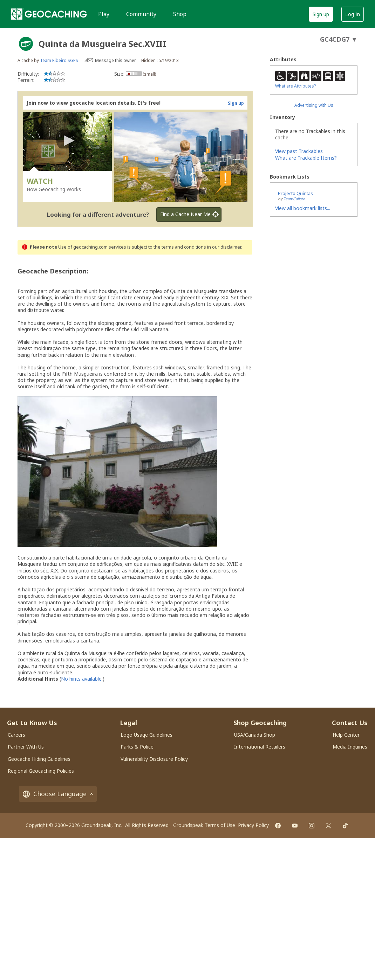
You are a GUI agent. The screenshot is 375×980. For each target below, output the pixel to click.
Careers (16, 735)
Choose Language (58, 794)
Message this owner (115, 60)
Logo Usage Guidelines (146, 735)
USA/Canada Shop (255, 735)
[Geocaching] (49, 14)
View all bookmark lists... (303, 208)
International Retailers (260, 747)
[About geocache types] (26, 44)
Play (104, 14)
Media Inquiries (350, 747)
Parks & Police (137, 747)
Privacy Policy (253, 825)
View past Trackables (299, 151)
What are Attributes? (295, 86)
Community (141, 14)
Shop (180, 14)
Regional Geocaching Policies (41, 771)
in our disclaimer (224, 247)
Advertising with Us (314, 105)
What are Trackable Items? (306, 158)
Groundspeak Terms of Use (204, 825)
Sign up (321, 14)
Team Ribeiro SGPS (59, 60)
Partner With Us (26, 747)
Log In (353, 14)
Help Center (346, 735)
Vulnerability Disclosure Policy (154, 759)
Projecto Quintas (295, 193)
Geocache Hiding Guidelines (39, 759)
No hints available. (82, 679)
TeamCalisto (294, 199)
